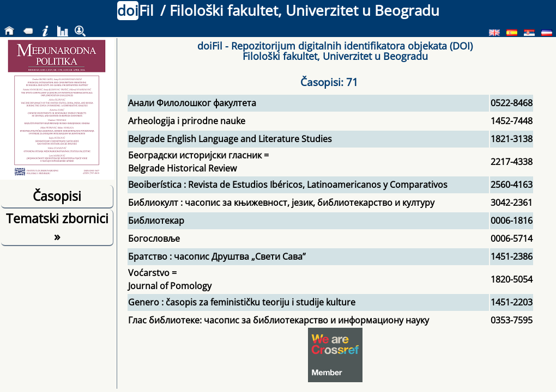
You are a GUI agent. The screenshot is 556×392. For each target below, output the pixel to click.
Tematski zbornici (57, 227)
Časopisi (57, 196)
